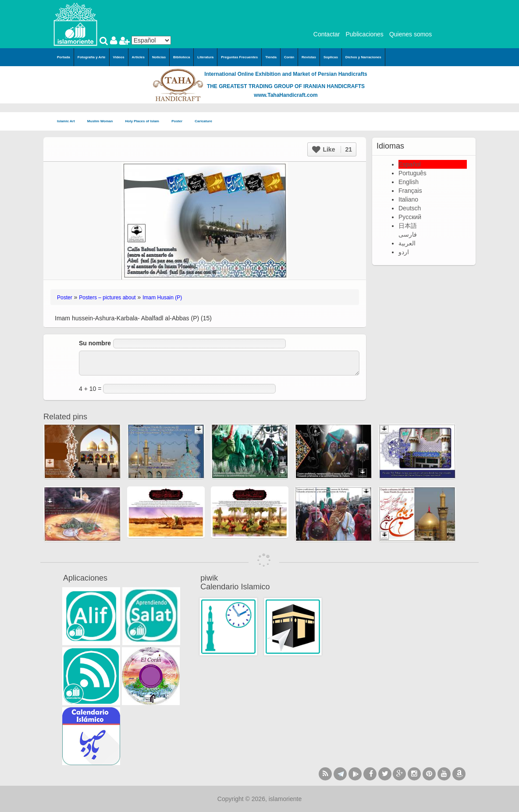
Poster (180, 122)
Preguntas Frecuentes (239, 57)
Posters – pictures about (107, 298)
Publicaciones (364, 34)
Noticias (159, 57)
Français (410, 191)
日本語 (408, 226)
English (409, 182)
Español (410, 164)
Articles (138, 57)
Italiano (408, 199)
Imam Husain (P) (162, 298)
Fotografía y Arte (92, 57)
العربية (407, 243)
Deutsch (410, 208)
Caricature (203, 121)
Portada (64, 57)
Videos (119, 57)
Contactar (327, 34)
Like (332, 149)
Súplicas (331, 57)
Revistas (309, 57)
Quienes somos (411, 34)
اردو (404, 252)
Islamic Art (69, 122)
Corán (289, 57)
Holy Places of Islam (145, 122)
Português (412, 173)
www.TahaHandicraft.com (286, 95)
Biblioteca (181, 57)
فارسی (408, 234)
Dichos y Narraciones (363, 57)
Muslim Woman (103, 122)
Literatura (205, 57)
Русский (410, 217)
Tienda (271, 57)
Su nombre (95, 343)
